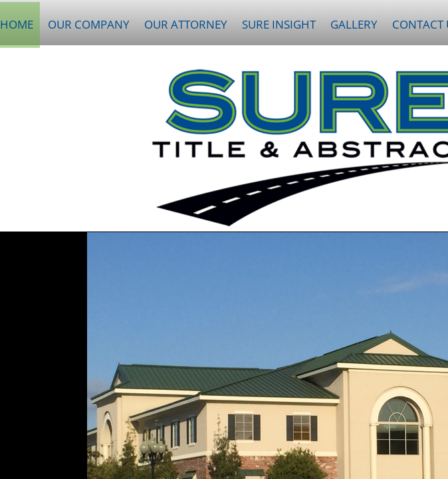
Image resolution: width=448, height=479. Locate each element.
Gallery (354, 24)
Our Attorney (186, 24)
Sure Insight (279, 24)
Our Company (89, 24)
